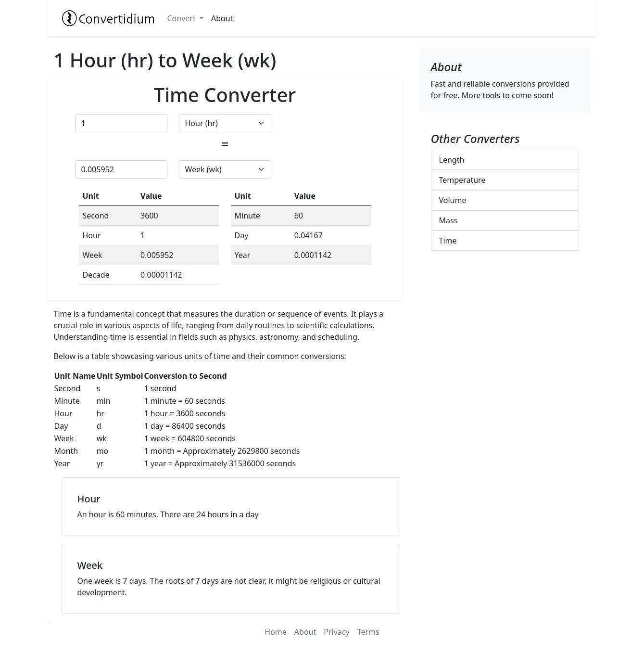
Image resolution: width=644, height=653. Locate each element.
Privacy (336, 632)
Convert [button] (183, 18)
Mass (448, 220)
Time (448, 241)
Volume (453, 200)
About (222, 18)
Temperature (462, 180)
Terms (368, 632)
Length (452, 160)
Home (276, 632)
